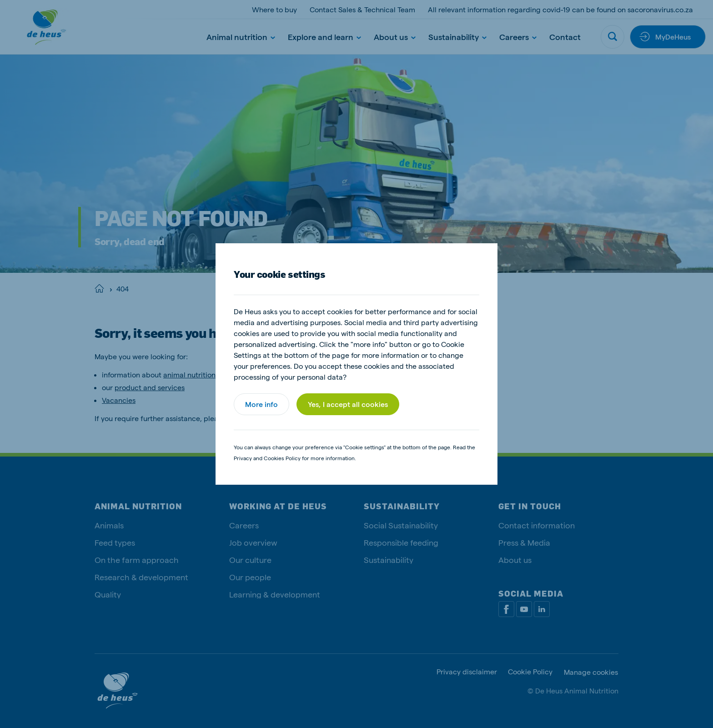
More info (261, 404)
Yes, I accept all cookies (348, 404)
